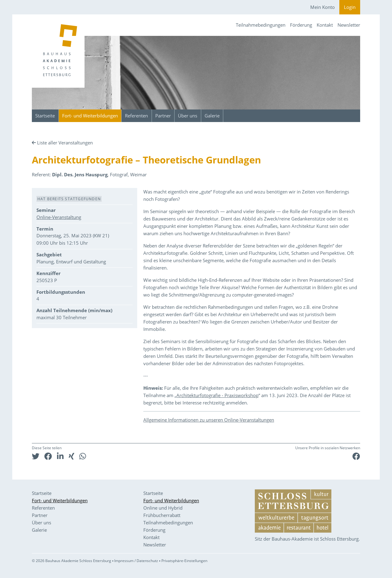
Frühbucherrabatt (162, 515)
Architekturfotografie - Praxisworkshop (217, 395)
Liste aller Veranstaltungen (65, 143)
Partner (163, 116)
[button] (36, 456)
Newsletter (349, 25)
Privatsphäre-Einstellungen (184, 561)
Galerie (212, 116)
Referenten (136, 116)
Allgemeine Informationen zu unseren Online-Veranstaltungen (209, 420)
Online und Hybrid (163, 508)
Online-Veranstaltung (59, 217)
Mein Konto (322, 7)
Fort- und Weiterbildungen (90, 116)
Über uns (188, 116)
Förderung (301, 25)
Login (350, 7)
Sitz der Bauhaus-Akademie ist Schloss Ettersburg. (307, 539)
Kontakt (325, 25)
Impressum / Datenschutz (136, 561)
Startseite (45, 116)
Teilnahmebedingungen (261, 25)
